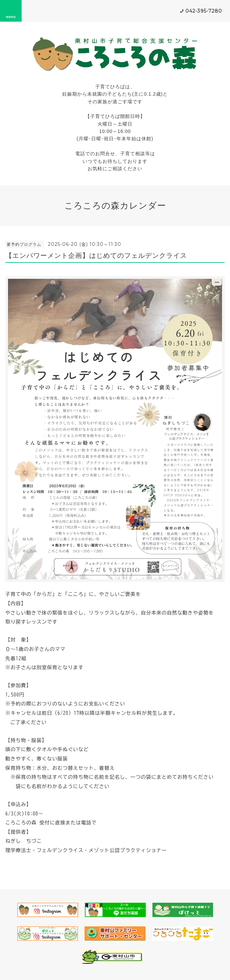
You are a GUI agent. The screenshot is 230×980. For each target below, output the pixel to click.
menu (11, 11)
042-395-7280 (204, 11)
